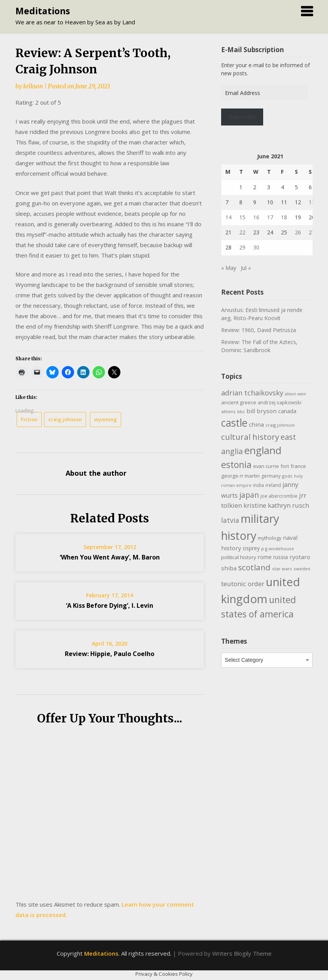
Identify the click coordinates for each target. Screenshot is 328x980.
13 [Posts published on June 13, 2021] (312, 202)
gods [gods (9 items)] (287, 476)
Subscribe (242, 117)
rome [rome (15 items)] (265, 557)
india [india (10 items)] (259, 485)
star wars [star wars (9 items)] (282, 569)
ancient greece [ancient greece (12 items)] (239, 402)
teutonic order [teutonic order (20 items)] (243, 584)
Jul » (246, 268)
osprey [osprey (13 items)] (251, 548)
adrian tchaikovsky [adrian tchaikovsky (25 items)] (252, 393)
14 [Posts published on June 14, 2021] (228, 217)
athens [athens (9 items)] (228, 411)
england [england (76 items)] (263, 450)
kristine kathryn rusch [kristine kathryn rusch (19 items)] (276, 505)
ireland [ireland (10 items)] (273, 485)
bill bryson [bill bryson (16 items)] (262, 411)
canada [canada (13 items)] (287, 411)
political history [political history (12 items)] (239, 557)
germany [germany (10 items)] (271, 476)
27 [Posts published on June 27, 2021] (312, 232)
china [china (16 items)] (256, 424)
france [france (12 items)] (298, 466)
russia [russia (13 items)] (281, 557)
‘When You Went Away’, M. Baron (110, 557)
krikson (33, 86)
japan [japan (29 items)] (249, 495)
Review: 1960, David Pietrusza (259, 330)
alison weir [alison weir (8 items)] (296, 394)
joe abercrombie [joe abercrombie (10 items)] (279, 496)
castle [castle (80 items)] (234, 423)
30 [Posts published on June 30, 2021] (256, 247)
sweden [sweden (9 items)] (302, 569)
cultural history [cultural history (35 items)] (250, 437)
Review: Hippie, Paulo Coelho (110, 654)
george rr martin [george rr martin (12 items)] (240, 476)
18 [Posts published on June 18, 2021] (284, 217)
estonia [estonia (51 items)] (236, 465)
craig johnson (65, 419)
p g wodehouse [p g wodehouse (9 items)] (278, 548)
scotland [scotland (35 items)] (254, 567)
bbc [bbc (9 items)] (241, 411)
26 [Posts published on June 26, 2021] (298, 232)
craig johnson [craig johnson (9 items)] (280, 425)
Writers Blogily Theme (242, 953)
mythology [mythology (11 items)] (270, 538)
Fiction (29, 419)
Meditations (43, 11)
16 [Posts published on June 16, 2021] (256, 217)
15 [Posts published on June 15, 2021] (242, 217)
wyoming (106, 419)
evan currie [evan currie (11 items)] (266, 466)
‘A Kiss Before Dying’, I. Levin (110, 605)
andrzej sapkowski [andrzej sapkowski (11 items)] (280, 402)
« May (229, 268)
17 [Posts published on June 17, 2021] (270, 217)
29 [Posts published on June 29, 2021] (242, 247)
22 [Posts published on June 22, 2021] (242, 232)
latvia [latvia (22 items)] (230, 520)
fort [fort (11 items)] (285, 466)
